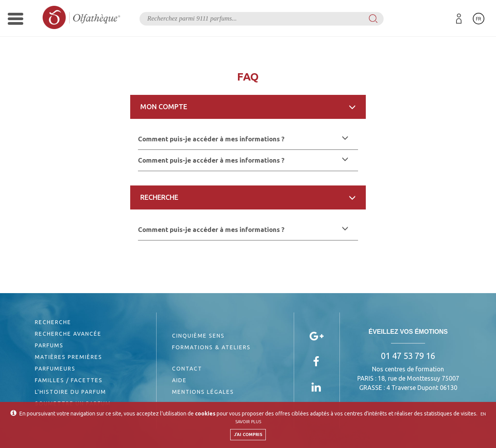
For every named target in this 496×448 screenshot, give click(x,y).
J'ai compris (248, 434)
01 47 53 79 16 (408, 356)
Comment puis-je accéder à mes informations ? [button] (243, 139)
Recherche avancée (68, 334)
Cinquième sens (198, 336)
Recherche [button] (248, 197)
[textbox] (262, 19)
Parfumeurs (55, 369)
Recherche (53, 322)
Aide (179, 380)
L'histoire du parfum (71, 392)
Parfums (49, 345)
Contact (187, 369)
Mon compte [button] (248, 106)
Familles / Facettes (69, 380)
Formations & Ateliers (211, 347)
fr (479, 19)
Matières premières (69, 357)
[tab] (248, 107)
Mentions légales (203, 392)
